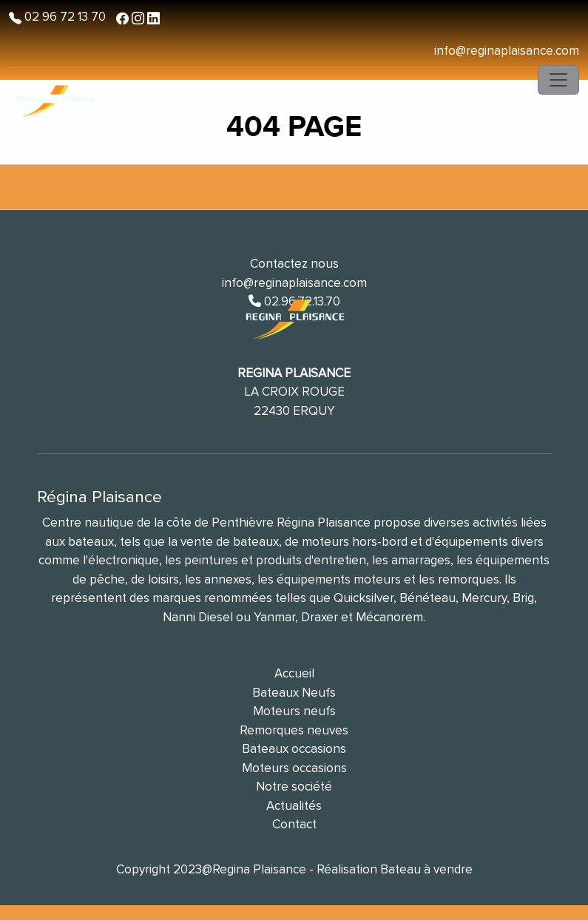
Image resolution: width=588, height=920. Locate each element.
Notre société (294, 787)
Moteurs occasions (294, 768)
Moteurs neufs (294, 711)
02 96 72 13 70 (64, 17)
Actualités (294, 806)
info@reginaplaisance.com (507, 51)
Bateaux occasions (294, 749)
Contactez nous (294, 264)
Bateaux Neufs (294, 693)
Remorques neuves (294, 730)
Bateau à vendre (426, 869)
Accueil (294, 673)
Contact (294, 824)
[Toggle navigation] (558, 80)
